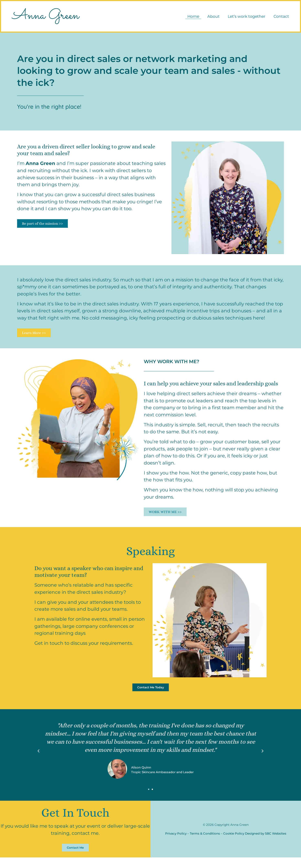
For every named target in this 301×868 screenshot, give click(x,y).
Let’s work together (244, 18)
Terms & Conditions (205, 843)
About (211, 18)
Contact (279, 18)
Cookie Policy (234, 843)
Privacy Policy (176, 843)
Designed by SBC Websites (266, 843)
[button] (38, 760)
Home (191, 18)
